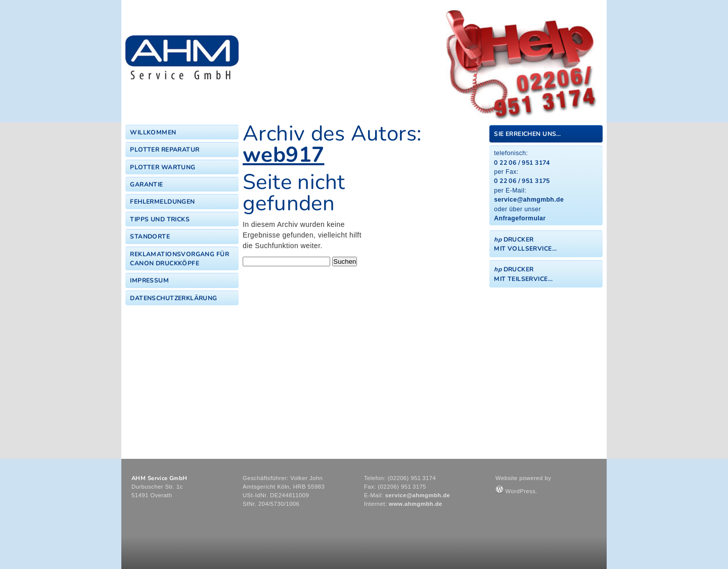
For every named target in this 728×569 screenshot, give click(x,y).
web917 (284, 155)
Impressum (149, 280)
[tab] (546, 134)
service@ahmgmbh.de (529, 200)
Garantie (146, 184)
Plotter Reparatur (165, 150)
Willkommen (153, 132)
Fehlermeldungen (162, 202)
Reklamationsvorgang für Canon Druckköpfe (179, 259)
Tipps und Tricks (160, 219)
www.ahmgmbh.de (416, 504)
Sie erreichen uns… (528, 134)
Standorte (150, 236)
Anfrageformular (520, 218)
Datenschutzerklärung (173, 298)
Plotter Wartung (163, 167)
